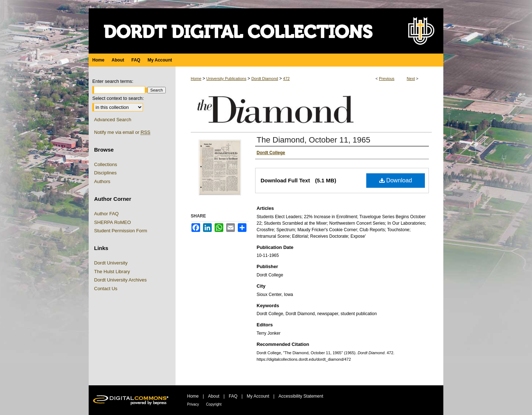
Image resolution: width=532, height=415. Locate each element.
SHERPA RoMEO (113, 222)
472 (286, 79)
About (214, 396)
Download (396, 180)
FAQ (233, 396)
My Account (258, 396)
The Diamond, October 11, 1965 (313, 140)
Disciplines (105, 173)
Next (411, 79)
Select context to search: (118, 98)
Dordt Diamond (265, 79)
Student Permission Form (121, 231)
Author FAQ (106, 214)
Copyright (214, 404)
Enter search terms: (113, 81)
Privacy (193, 404)
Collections (106, 164)
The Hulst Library (112, 272)
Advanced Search (113, 120)
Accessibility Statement (301, 396)
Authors (102, 181)
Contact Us (106, 289)
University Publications (226, 79)
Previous (387, 79)
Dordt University (111, 263)
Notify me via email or (122, 132)
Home (196, 79)
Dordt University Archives (120, 280)
